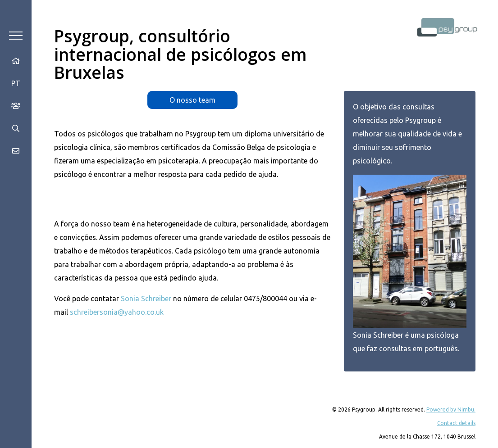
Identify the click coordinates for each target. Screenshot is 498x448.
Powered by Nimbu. (451, 410)
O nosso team (192, 100)
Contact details (456, 423)
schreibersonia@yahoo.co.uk (117, 312)
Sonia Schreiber (146, 299)
